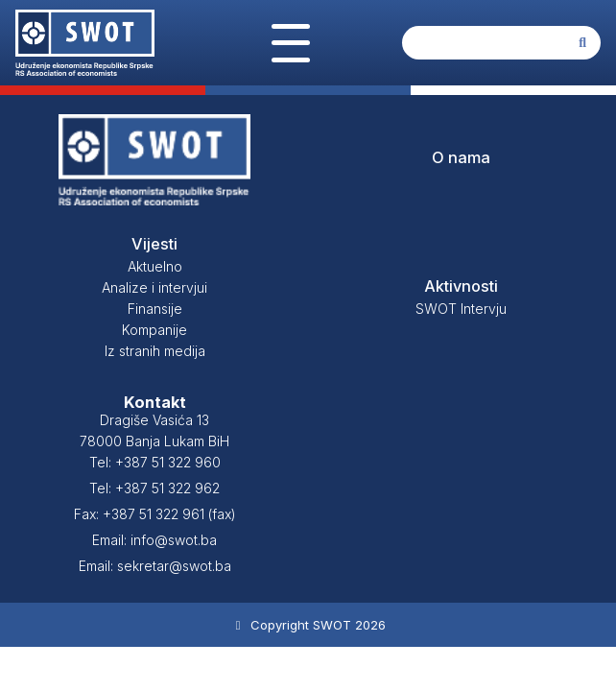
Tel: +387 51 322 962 (154, 488)
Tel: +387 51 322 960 (155, 462)
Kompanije (154, 330)
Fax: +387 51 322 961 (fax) (155, 514)
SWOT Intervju (461, 309)
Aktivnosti (461, 286)
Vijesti (154, 244)
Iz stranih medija (155, 351)
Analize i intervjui (154, 287)
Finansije (155, 309)
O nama (461, 157)
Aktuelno (155, 266)
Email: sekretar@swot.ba (155, 566)
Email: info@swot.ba (154, 540)
